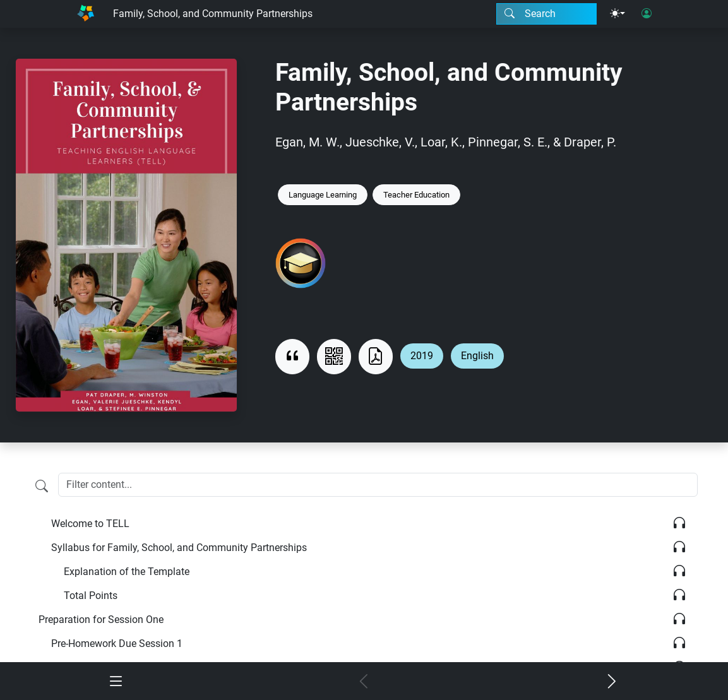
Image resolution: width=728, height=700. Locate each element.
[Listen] (679, 524)
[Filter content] (42, 486)
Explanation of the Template (127, 572)
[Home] (86, 14)
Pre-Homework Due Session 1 (117, 644)
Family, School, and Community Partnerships (213, 14)
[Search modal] (546, 14)
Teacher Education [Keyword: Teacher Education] (416, 195)
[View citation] (292, 357)
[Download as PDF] (376, 357)
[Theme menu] (618, 14)
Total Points (91, 596)
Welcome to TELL (90, 524)
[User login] (647, 14)
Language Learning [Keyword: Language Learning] (323, 195)
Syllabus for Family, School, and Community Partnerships (179, 548)
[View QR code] (334, 357)
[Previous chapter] (364, 682)
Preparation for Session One (101, 620)
